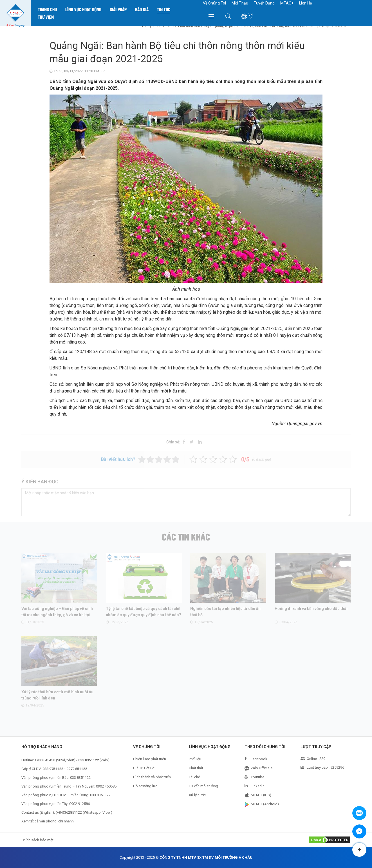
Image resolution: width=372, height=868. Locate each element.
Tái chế (194, 777)
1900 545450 (45, 760)
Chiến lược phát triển (150, 759)
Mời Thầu (240, 3)
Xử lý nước (197, 795)
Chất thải (196, 768)
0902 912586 (79, 804)
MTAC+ (287, 3)
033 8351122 (80, 778)
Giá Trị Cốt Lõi (144, 768)
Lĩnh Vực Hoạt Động (83, 9)
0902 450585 (106, 786)
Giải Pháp (118, 9)
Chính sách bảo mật (37, 840)
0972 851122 (77, 769)
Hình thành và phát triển (152, 777)
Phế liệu (195, 759)
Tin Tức (164, 9)
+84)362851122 (69, 812)
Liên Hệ (305, 3)
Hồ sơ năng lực (145, 786)
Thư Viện (46, 17)
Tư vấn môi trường (203, 786)
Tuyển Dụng (264, 3)
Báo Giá (142, 9)
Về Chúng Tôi (214, 3)
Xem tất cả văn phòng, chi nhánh (48, 821)
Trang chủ (47, 9)
